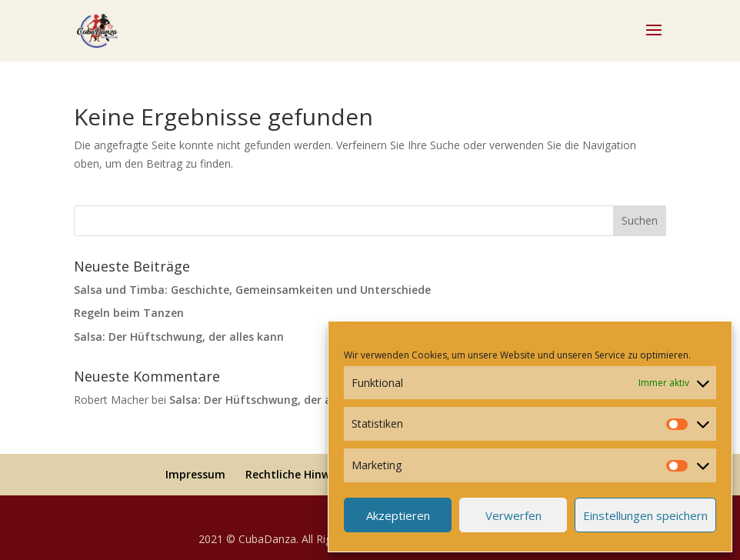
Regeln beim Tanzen (129, 313)
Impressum (195, 474)
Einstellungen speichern (645, 515)
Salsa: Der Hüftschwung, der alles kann (179, 337)
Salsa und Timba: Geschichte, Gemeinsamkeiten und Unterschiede (252, 290)
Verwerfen (513, 515)
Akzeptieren (398, 515)
